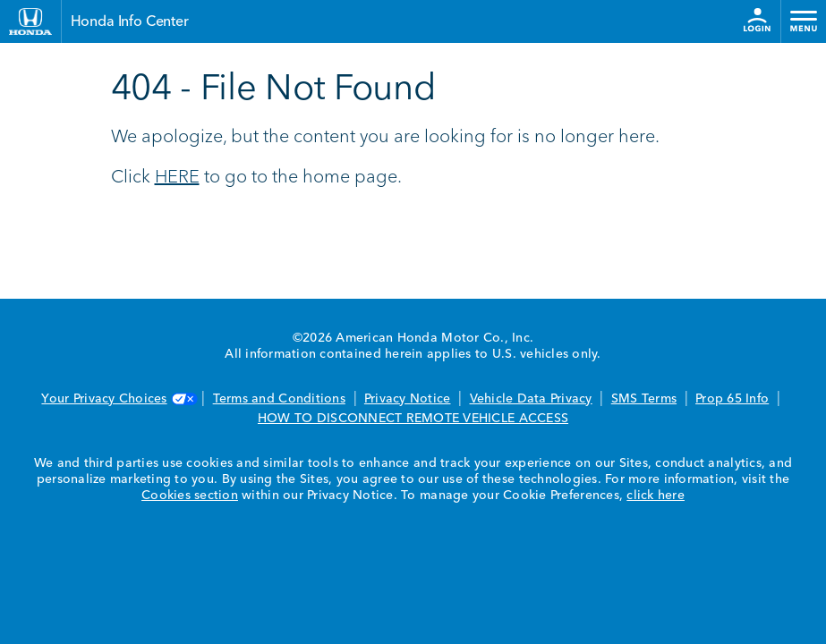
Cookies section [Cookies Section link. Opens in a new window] (190, 496)
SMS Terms (644, 399)
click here (656, 496)
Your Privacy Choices (117, 399)
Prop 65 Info (732, 399)
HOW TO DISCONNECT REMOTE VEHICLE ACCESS (413, 419)
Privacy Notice (408, 399)
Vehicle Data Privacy (531, 399)
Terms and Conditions (279, 399)
